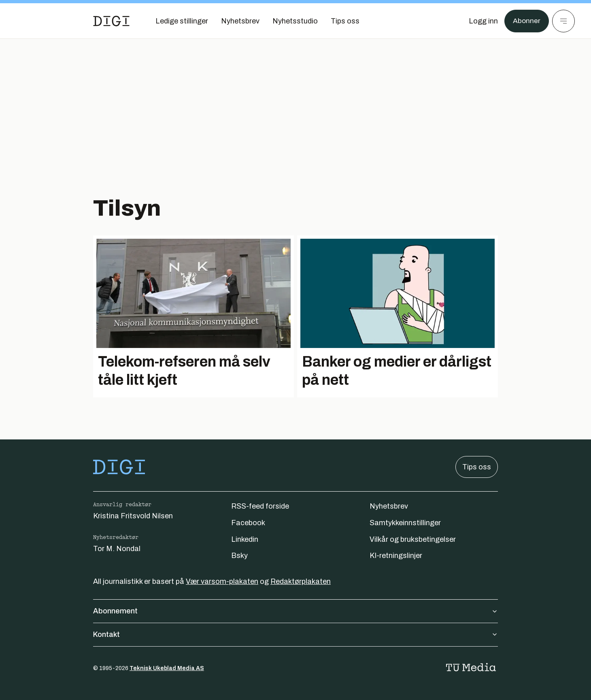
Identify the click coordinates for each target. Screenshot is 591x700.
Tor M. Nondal (117, 549)
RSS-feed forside (260, 506)
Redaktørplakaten (301, 581)
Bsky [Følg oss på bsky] (239, 556)
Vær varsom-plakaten (222, 581)
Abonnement (295, 611)
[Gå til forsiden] (111, 21)
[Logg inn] (483, 21)
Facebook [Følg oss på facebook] (248, 523)
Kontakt (295, 634)
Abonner (526, 21)
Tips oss (477, 467)
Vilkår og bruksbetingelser (413, 539)
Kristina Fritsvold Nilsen (133, 516)
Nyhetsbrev (389, 506)
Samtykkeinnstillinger (405, 523)
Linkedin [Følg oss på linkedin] (245, 539)
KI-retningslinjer (396, 556)
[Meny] (563, 21)
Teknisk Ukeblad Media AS (167, 668)
